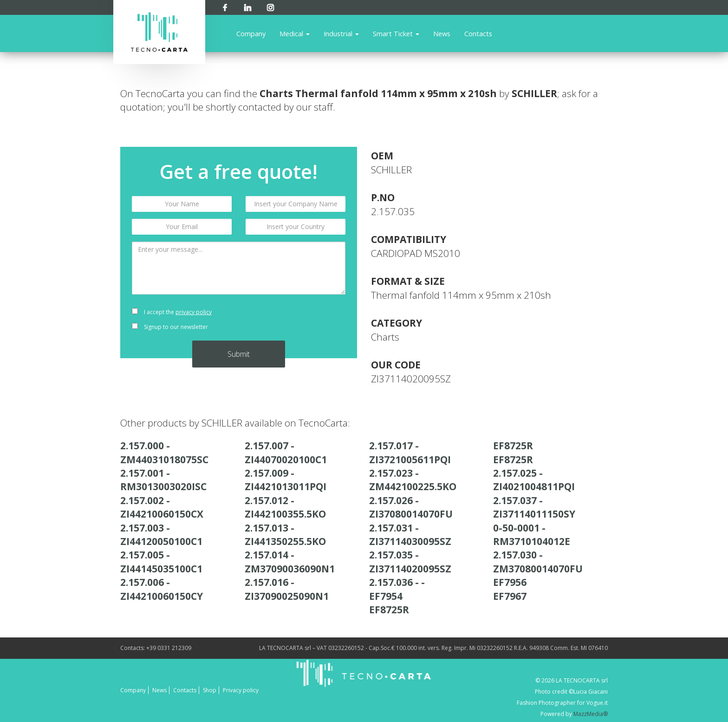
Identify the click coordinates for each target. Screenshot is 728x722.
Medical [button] (295, 33)
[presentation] (296, 320)
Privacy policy (241, 690)
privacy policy (194, 312)
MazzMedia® (591, 714)
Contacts (478, 33)
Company (251, 33)
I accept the (172, 312)
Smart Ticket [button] (396, 33)
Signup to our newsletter (170, 327)
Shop (210, 690)
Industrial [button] (341, 33)
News (442, 33)
